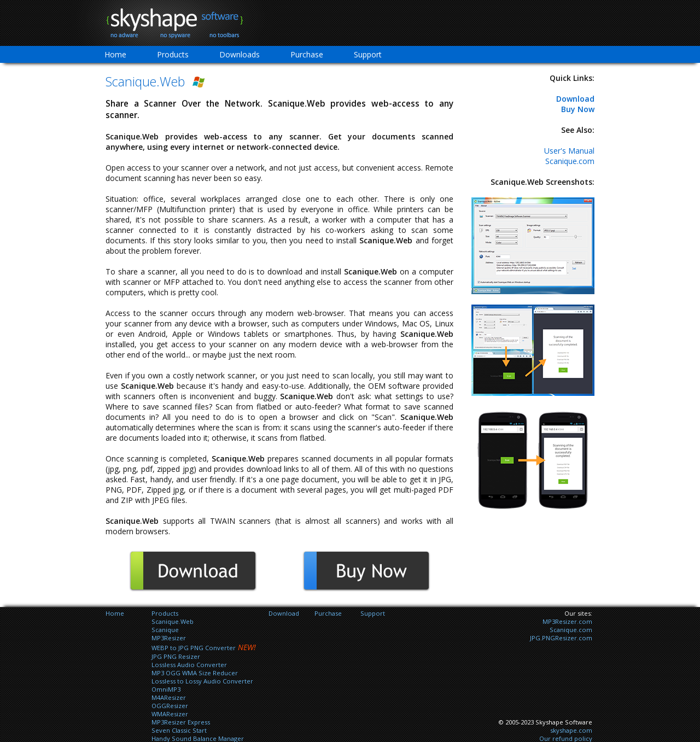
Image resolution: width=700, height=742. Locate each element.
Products (173, 54)
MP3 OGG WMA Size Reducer (195, 673)
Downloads (240, 54)
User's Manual (569, 151)
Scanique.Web (173, 621)
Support (368, 54)
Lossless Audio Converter (189, 665)
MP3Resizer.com (567, 621)
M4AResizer (169, 697)
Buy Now (578, 109)
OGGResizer (170, 706)
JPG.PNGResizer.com (561, 638)
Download (575, 99)
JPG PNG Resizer (176, 656)
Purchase (307, 54)
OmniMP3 (166, 689)
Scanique (165, 630)
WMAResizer (170, 714)
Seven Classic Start (179, 730)
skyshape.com (571, 730)
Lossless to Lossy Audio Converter (202, 681)
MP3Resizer (169, 638)
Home (115, 54)
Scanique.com (570, 161)
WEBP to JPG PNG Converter (194, 648)
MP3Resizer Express (181, 722)
